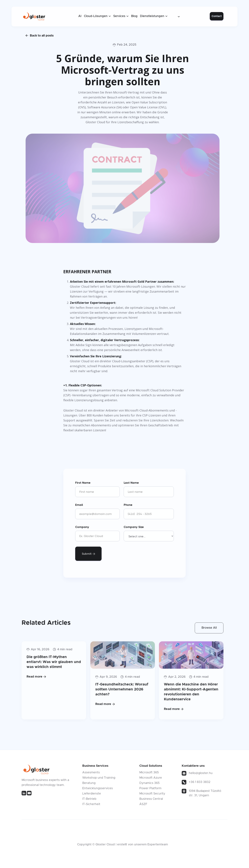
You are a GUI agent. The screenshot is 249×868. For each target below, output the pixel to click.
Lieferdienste (92, 795)
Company (82, 527)
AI (80, 16)
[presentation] (149, 554)
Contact (217, 16)
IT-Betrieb (89, 800)
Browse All (209, 629)
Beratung (89, 784)
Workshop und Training (99, 779)
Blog (134, 16)
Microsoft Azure (151, 779)
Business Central (151, 800)
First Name (83, 483)
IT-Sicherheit (91, 805)
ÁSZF (143, 805)
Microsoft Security (152, 795)
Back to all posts (40, 36)
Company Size (134, 527)
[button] (97, 16)
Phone (128, 505)
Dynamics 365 (149, 784)
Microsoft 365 (149, 774)
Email (79, 505)
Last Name (131, 483)
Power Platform (150, 790)
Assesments (91, 774)
